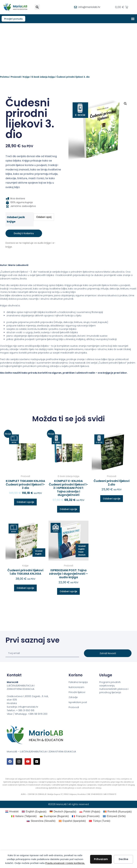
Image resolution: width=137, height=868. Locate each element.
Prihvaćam (101, 859)
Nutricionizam (76, 688)
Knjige (26, 77)
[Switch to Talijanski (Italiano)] (24, 817)
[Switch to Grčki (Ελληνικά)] (114, 817)
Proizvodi (16, 77)
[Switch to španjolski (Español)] (72, 821)
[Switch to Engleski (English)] (34, 812)
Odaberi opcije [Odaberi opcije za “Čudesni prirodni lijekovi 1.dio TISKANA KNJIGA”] (25, 588)
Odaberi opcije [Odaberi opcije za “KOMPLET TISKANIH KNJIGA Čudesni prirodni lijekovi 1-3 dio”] (25, 503)
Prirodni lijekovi (77, 693)
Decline (123, 859)
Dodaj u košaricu (24, 234)
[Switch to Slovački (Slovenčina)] (41, 821)
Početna (4, 77)
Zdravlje (73, 698)
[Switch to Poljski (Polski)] (90, 812)
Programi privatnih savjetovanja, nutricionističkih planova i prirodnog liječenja (114, 688)
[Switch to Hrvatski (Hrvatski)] (12, 812)
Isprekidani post (78, 703)
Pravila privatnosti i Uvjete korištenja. (65, 863)
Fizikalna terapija (78, 683)
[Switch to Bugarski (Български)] (54, 817)
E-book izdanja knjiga (43, 77)
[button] (37, 7)
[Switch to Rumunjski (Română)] (118, 812)
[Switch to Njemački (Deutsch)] (63, 812)
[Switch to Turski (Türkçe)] (100, 821)
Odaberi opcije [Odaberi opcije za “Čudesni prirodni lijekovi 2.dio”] (112, 499)
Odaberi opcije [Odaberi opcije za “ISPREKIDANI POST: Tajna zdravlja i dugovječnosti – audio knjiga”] (68, 592)
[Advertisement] (68, 48)
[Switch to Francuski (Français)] (86, 817)
